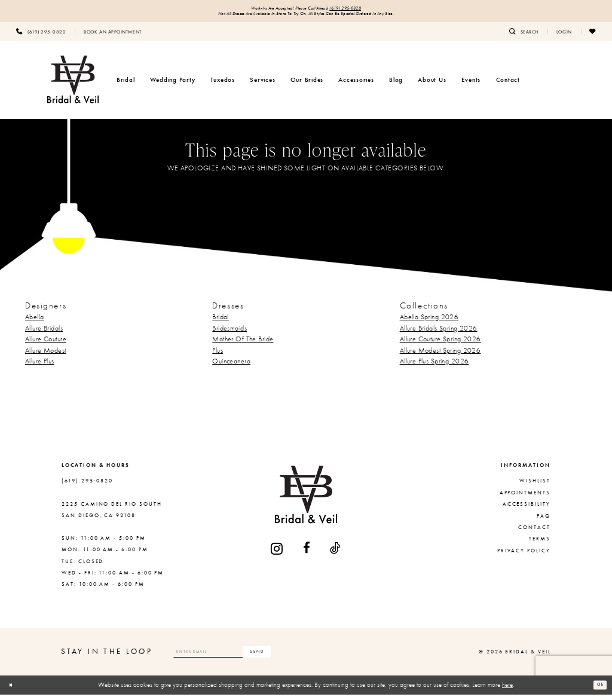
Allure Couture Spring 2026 (440, 344)
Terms (540, 544)
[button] (564, 36)
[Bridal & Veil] (73, 85)
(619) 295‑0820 (362, 10)
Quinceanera (231, 366)
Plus (218, 356)
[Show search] (524, 36)
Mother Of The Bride (243, 344)
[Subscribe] (307, 657)
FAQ (544, 521)
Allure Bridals (44, 333)
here (507, 690)
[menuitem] (41, 36)
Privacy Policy (524, 556)
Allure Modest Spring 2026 (440, 356)
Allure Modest (46, 356)
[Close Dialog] (14, 690)
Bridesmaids (229, 333)
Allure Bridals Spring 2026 (439, 333)
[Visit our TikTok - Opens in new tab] (336, 554)
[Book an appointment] (112, 36)
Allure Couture (46, 344)
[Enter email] (248, 657)
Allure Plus (40, 366)
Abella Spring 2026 (429, 322)
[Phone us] (41, 36)
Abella (35, 322)
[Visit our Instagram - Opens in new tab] (277, 554)
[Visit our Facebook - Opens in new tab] (307, 554)
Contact (534, 533)
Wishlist (535, 486)
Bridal (221, 322)
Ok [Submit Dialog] (597, 690)
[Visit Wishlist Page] (593, 36)
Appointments (525, 498)
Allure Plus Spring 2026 (434, 366)
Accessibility (527, 509)
